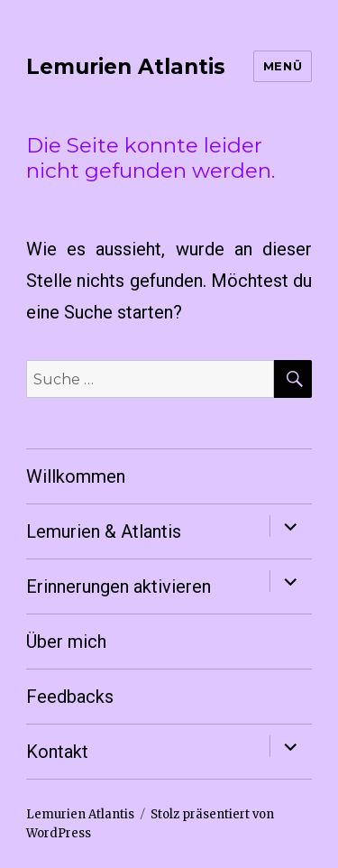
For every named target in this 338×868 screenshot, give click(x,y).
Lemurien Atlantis (126, 67)
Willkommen (76, 476)
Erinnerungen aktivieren (119, 586)
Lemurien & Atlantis (104, 531)
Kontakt (57, 752)
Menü (283, 66)
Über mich (66, 642)
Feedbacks (70, 697)
